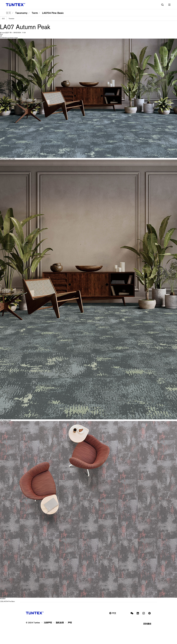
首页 (8, 13)
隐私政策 (60, 623)
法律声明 (48, 623)
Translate (11, 19)
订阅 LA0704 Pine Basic (7, 601)
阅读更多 (3, 599)
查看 (4, 19)
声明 (70, 623)
